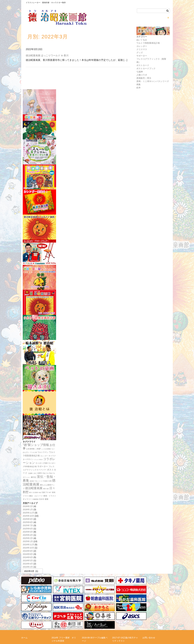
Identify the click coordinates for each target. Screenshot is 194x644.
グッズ (140, 53)
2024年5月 (28, 561)
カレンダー (142, 46)
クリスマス (142, 49)
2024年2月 (28, 567)
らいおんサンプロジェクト (34, 621)
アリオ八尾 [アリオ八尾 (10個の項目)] (33, 452)
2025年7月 (28, 525)
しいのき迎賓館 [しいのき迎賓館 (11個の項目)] (46, 449)
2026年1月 (28, 509)
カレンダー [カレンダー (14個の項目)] (44, 456)
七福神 (140, 72)
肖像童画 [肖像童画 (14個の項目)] (35, 499)
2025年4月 (28, 535)
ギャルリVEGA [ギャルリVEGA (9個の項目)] (38, 460)
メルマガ (56, 621)
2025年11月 (28, 513)
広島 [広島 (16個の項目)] (50, 481)
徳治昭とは (117, 621)
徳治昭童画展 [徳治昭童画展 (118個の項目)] (34, 488)
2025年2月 (28, 538)
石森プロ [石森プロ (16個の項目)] (45, 492)
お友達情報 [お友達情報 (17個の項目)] (30, 449)
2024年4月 (28, 564)
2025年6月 (28, 529)
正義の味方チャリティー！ (155, 621)
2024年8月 (28, 554)
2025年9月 (28, 519)
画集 (139, 84)
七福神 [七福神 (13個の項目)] (30, 473)
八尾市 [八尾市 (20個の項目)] (39, 473)
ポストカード (143, 65)
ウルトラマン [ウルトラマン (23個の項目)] (43, 452)
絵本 (139, 88)
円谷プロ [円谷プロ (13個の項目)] (45, 473)
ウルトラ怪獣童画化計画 (148, 43)
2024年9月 (28, 551)
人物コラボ (142, 75)
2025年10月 (28, 516)
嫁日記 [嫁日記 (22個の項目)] (34, 477)
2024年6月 (28, 557)
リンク (85, 621)
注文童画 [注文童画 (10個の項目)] (35, 492)
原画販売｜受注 (144, 78)
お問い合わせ (149, 612)
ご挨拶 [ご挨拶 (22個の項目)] (38, 449)
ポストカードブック (146, 68)
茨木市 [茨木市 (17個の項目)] (42, 499)
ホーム (24, 612)
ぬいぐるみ (142, 40)
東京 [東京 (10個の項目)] (30, 492)
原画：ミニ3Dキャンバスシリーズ (153, 81)
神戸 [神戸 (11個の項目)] (50, 492)
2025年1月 (28, 541)
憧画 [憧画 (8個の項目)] (48, 489)
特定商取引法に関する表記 (34, 626)
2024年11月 (28, 545)
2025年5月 (28, 532)
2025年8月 (28, 522)
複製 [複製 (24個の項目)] (47, 499)
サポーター (142, 56)
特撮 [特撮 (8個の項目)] (40, 493)
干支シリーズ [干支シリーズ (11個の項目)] (38, 481)
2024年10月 (28, 548)
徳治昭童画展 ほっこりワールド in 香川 (47, 55)
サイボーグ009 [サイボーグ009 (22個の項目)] (42, 463)
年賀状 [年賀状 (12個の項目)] (45, 481)
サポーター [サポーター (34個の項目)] (43, 466)
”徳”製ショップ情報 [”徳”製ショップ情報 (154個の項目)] (36, 445)
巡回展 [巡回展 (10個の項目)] (32, 481)
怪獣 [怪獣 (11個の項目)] (44, 489)
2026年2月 (28, 506)
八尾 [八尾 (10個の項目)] (34, 473)
